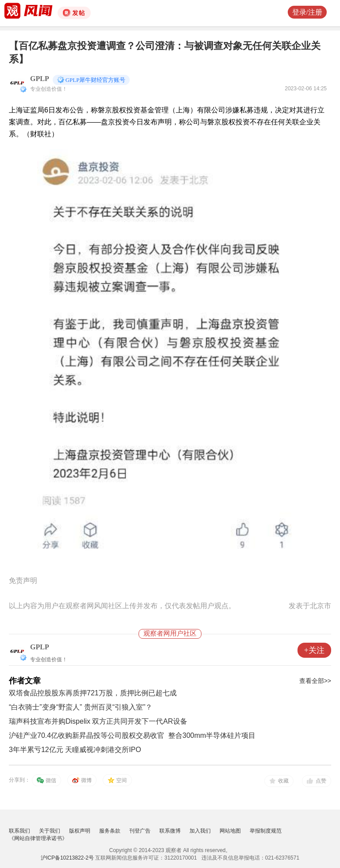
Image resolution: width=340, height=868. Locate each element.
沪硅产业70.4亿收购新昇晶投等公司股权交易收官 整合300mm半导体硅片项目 (132, 735)
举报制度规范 (266, 831)
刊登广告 (140, 831)
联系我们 (19, 831)
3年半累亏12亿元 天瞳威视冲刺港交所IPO (75, 750)
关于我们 (50, 831)
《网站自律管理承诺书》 (38, 838)
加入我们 (200, 831)
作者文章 (25, 681)
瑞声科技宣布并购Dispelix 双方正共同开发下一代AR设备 (98, 721)
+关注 (314, 650)
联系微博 (170, 831)
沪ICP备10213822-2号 (67, 858)
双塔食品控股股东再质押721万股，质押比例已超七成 (93, 693)
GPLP (40, 79)
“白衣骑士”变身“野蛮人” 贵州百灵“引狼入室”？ (81, 707)
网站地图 (230, 831)
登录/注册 (307, 12)
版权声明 (80, 831)
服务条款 (110, 831)
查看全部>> (315, 681)
